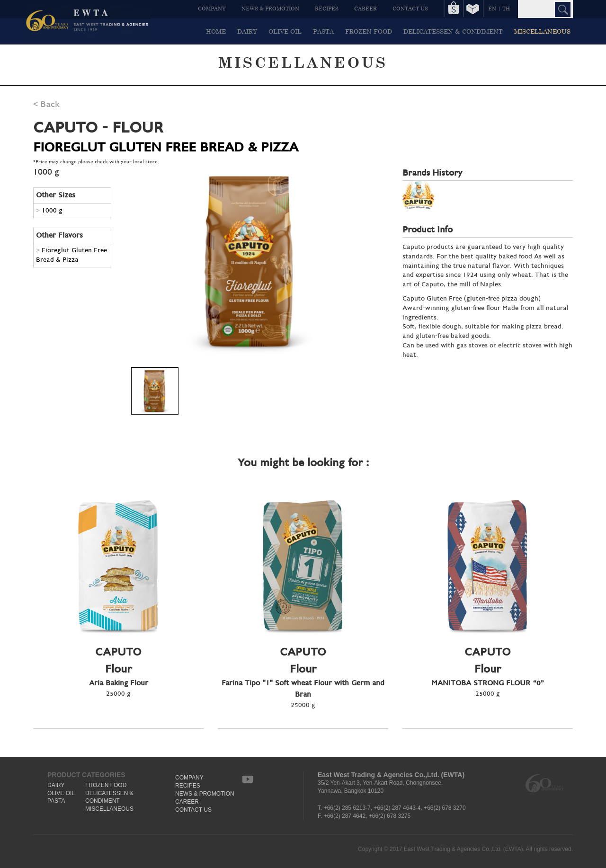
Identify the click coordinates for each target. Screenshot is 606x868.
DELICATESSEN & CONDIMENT (453, 31)
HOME (216, 31)
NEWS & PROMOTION (270, 8)
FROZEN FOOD (369, 31)
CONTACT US (410, 8)
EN (492, 8)
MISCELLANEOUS (542, 31)
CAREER (365, 8)
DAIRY (247, 31)
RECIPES (327, 8)
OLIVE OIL (285, 31)
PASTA (323, 31)
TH (506, 8)
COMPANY (212, 8)
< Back (46, 104)
